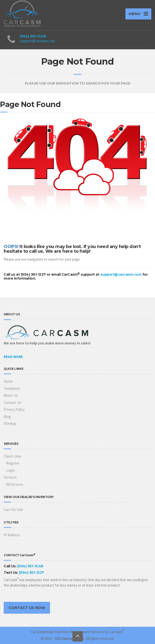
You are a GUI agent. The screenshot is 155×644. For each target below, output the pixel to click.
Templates (12, 388)
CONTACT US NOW (27, 608)
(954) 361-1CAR (33, 36)
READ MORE (13, 357)
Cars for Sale (13, 510)
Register (13, 463)
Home (8, 381)
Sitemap (10, 423)
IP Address (12, 535)
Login (10, 470)
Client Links (13, 456)
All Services (15, 484)
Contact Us (12, 402)
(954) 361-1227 (32, 572)
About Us (11, 395)
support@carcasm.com (37, 41)
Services (10, 477)
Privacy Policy (14, 409)
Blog (7, 417)
